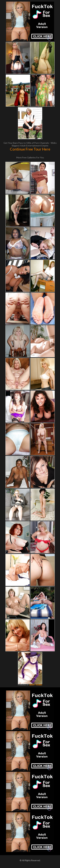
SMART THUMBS (36, 685)
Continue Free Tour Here (30, 149)
